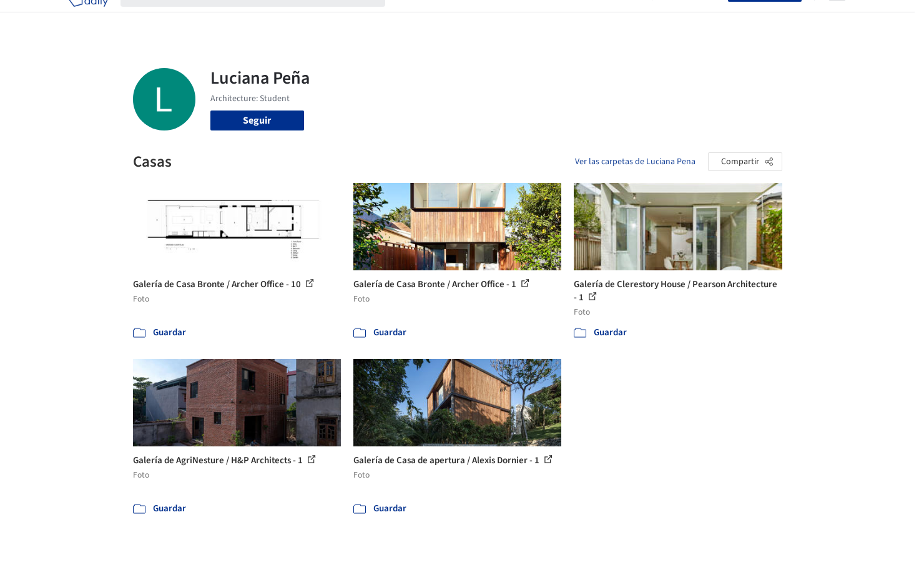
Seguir (257, 120)
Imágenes (454, 17)
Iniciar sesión (693, 17)
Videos (625, 17)
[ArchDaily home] (88, 17)
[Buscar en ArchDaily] (263, 17)
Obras (410, 17)
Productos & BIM (520, 17)
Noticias (583, 17)
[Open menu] (837, 17)
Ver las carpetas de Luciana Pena (635, 162)
